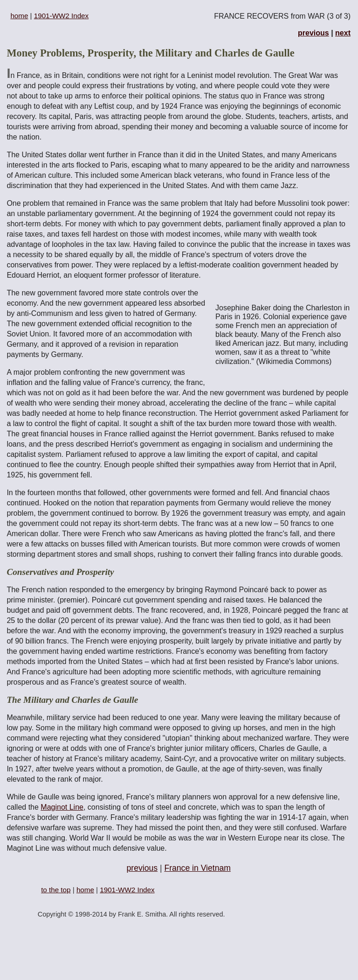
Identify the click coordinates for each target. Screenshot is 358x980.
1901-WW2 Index (61, 16)
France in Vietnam (197, 868)
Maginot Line (62, 807)
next (343, 33)
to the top (56, 890)
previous (313, 33)
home (19, 16)
